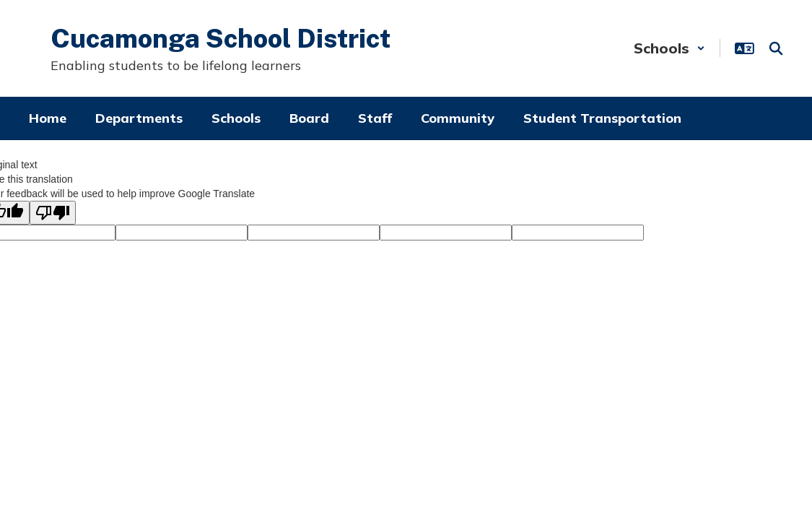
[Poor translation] (53, 213)
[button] (669, 48)
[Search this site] (776, 48)
